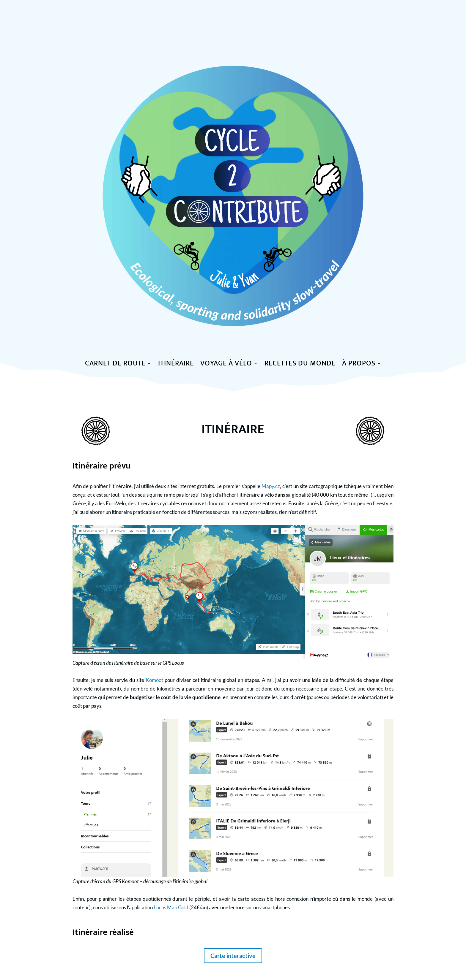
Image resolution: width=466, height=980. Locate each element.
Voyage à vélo (226, 365)
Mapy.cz (271, 486)
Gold (183, 907)
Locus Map (166, 907)
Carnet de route (115, 365)
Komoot (154, 680)
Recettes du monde (300, 365)
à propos (359, 365)
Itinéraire (176, 365)
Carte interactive (233, 956)
